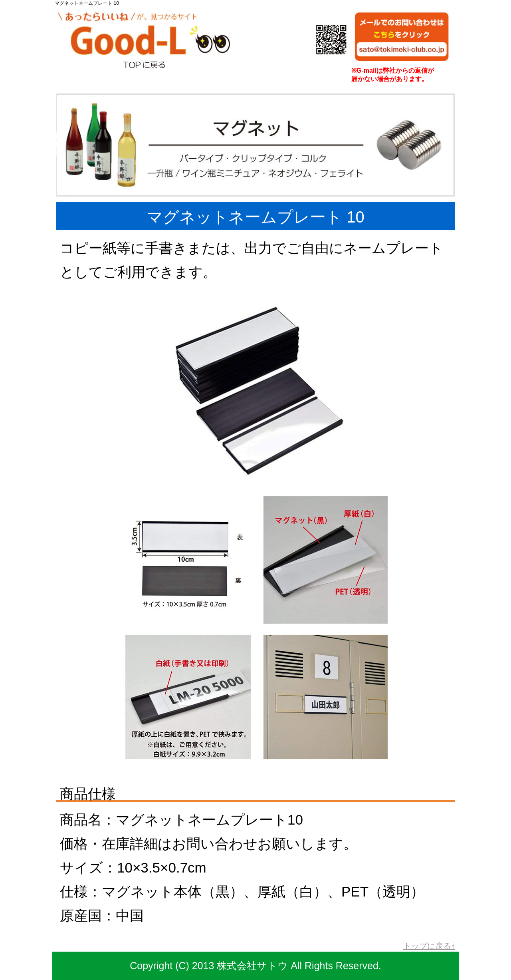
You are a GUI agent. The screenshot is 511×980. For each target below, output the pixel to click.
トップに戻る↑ (429, 946)
